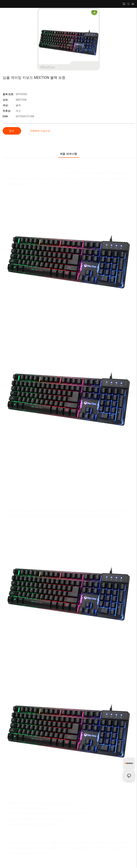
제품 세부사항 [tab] (68, 154)
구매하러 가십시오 (40, 131)
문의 (12, 131)
